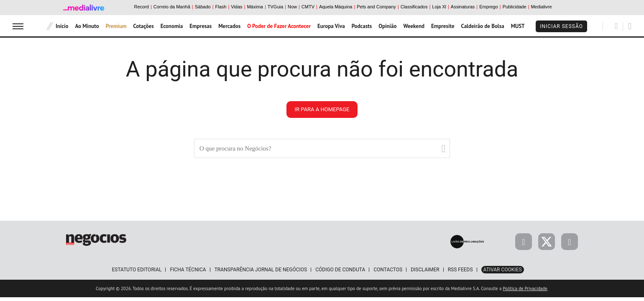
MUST (518, 26)
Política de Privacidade (525, 288)
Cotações (143, 26)
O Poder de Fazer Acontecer (279, 26)
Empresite (443, 26)
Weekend (414, 26)
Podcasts (362, 26)
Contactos (388, 270)
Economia (172, 26)
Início (62, 26)
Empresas (201, 26)
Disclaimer (425, 270)
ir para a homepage (322, 109)
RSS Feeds (460, 270)
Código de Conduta (340, 270)
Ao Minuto (87, 26)
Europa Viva (331, 26)
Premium (116, 26)
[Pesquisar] (616, 26)
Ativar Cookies (503, 270)
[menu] (18, 26)
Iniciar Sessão (561, 26)
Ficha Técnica (188, 270)
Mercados (229, 26)
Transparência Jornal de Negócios (261, 270)
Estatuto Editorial (137, 270)
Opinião (387, 26)
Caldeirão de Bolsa (483, 26)
